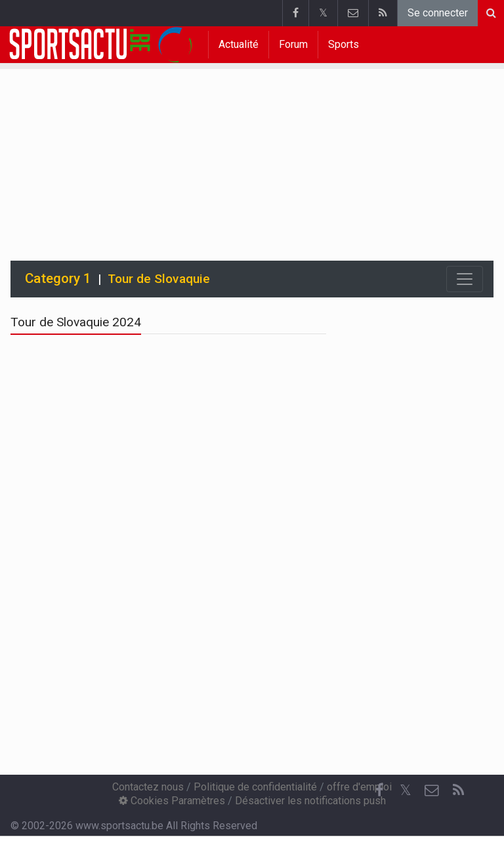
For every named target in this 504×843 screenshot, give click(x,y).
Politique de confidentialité (255, 787)
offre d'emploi (359, 787)
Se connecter (438, 13)
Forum (293, 44)
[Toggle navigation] (465, 279)
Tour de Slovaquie (159, 279)
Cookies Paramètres (172, 801)
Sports (344, 44)
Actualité (239, 44)
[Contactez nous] (432, 790)
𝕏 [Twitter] (406, 790)
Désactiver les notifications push (310, 801)
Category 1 (58, 278)
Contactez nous (148, 787)
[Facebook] (379, 790)
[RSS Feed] (458, 790)
